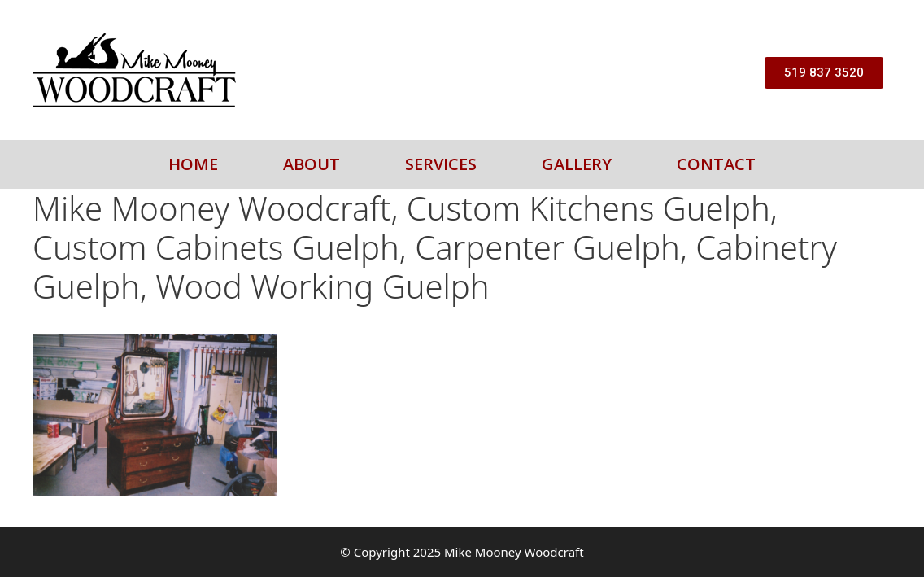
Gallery (577, 164)
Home (193, 164)
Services (441, 164)
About (312, 164)
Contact (716, 164)
